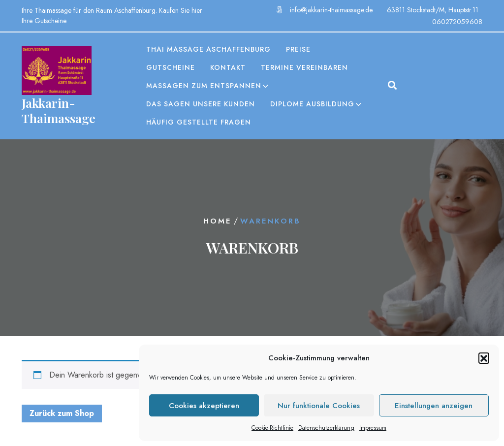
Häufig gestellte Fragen (199, 122)
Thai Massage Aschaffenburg (208, 49)
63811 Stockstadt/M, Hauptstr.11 (433, 10)
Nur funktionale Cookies (319, 406)
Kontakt (228, 67)
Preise (298, 49)
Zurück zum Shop (62, 413)
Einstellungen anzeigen (434, 406)
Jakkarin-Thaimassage (59, 110)
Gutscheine (171, 67)
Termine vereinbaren (304, 67)
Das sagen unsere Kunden (201, 104)
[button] (484, 358)
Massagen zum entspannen (204, 86)
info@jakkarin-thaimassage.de (331, 10)
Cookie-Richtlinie (272, 428)
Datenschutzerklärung (326, 428)
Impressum (373, 428)
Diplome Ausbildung (312, 104)
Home (217, 221)
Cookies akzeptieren (204, 406)
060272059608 (457, 22)
